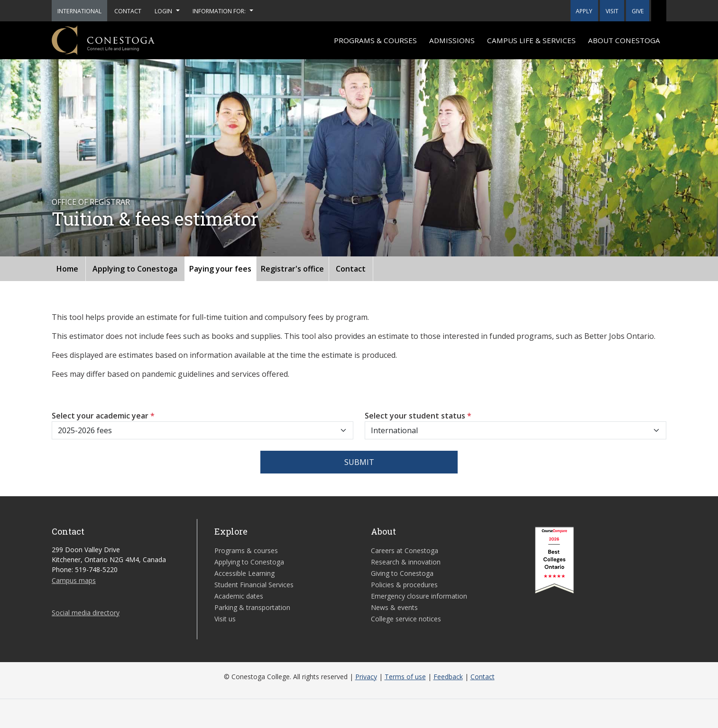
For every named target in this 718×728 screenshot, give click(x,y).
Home (67, 269)
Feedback (448, 677)
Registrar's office (292, 269)
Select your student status (418, 416)
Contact (351, 269)
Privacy (366, 677)
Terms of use (405, 677)
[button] (659, 11)
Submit (359, 462)
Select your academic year (103, 416)
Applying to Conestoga (135, 269)
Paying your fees (220, 269)
